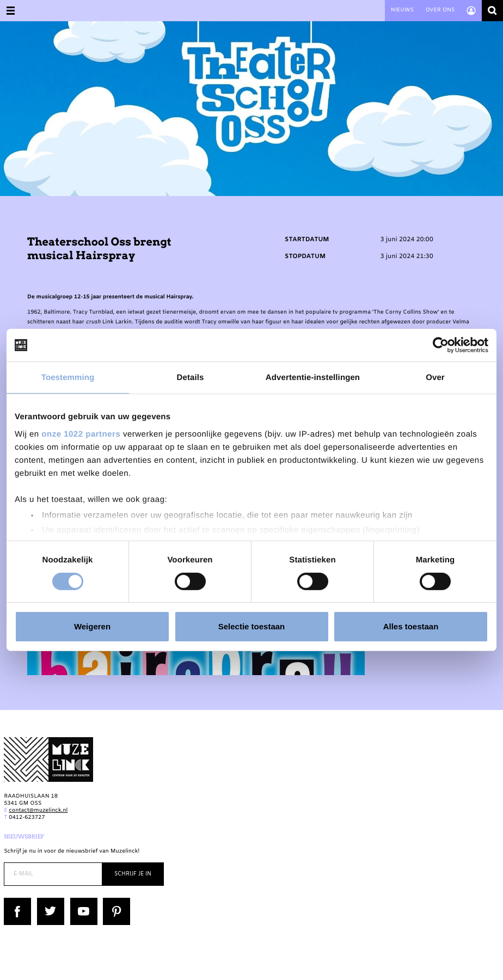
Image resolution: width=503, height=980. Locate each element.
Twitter (47, 901)
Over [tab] (435, 378)
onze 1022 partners (81, 434)
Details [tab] (191, 378)
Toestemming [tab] (68, 378)
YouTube (82, 901)
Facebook (17, 901)
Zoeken (492, 11)
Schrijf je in (133, 874)
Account (471, 11)
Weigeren (92, 626)
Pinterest (115, 901)
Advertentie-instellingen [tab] (313, 378)
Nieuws (402, 11)
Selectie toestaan (252, 626)
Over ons (440, 11)
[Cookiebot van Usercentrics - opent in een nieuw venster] (441, 345)
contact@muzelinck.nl (38, 811)
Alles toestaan (411, 626)
